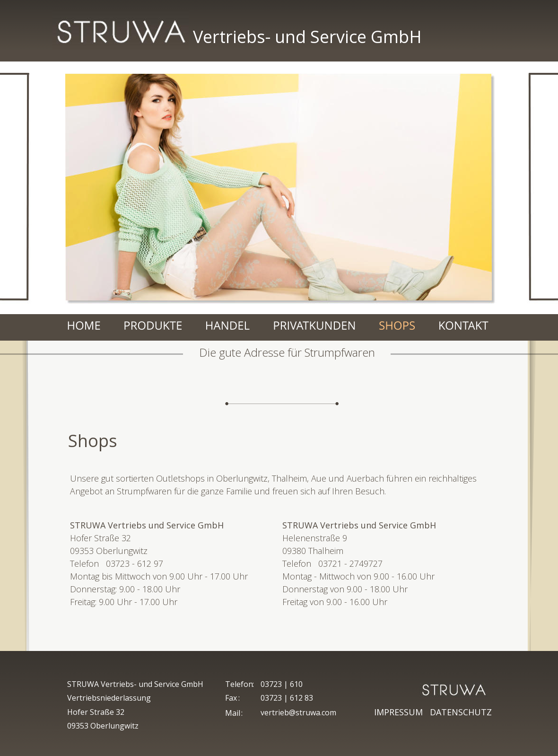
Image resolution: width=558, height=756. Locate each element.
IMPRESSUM (401, 712)
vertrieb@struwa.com (298, 712)
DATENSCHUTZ (461, 712)
